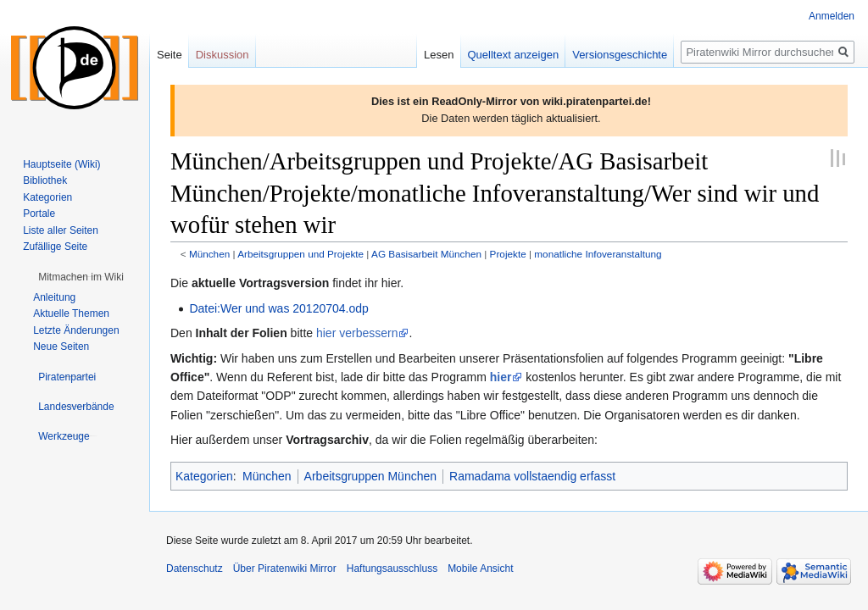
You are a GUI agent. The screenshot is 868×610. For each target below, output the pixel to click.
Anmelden (832, 16)
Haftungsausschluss (392, 568)
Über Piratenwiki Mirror (285, 568)
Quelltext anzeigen (514, 55)
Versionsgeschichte (620, 55)
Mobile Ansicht (480, 568)
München (209, 254)
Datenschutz (195, 568)
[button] (81, 277)
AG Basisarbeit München (426, 254)
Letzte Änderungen (76, 330)
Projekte (508, 254)
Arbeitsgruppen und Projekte (300, 254)
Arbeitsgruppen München (370, 476)
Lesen (439, 55)
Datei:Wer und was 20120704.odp (278, 308)
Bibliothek (45, 180)
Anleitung (54, 297)
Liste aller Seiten (61, 230)
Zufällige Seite (55, 247)
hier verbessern (357, 333)
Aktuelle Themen (71, 313)
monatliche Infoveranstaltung (598, 254)
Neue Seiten (61, 347)
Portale (39, 213)
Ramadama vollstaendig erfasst (532, 476)
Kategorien (204, 476)
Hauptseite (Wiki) (61, 164)
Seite (170, 55)
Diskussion (223, 55)
